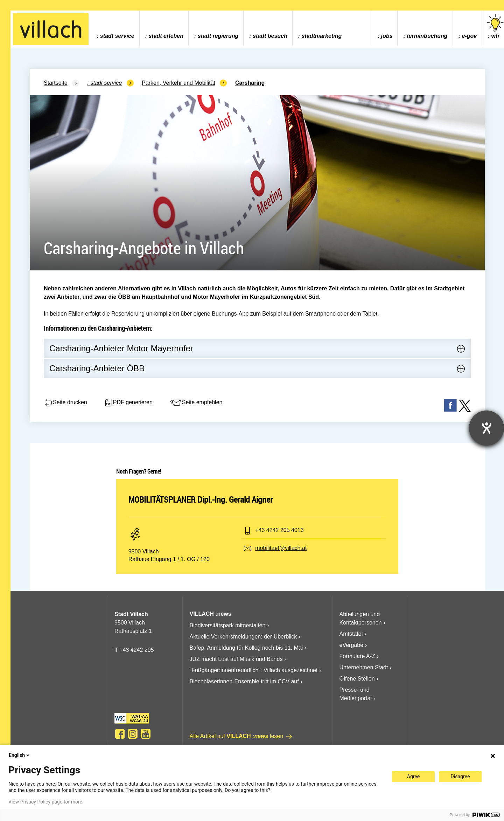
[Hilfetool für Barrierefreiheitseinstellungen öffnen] (486, 428)
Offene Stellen (357, 679)
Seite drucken (65, 403)
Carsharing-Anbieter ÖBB (97, 368)
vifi (495, 26)
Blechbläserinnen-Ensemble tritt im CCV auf (244, 681)
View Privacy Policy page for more (45, 802)
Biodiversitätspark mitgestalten (228, 625)
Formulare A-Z (357, 656)
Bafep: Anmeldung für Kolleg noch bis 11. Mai (246, 648)
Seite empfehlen (196, 403)
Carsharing (250, 83)
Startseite (56, 83)
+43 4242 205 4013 (279, 530)
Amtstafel (351, 634)
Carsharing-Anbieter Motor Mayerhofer (121, 348)
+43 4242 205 (136, 650)
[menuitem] (115, 28)
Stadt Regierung (218, 36)
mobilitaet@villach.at (281, 548)
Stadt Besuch (270, 36)
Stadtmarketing (322, 36)
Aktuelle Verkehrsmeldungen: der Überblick (243, 637)
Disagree (460, 777)
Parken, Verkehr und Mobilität (178, 83)
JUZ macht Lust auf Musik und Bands (236, 659)
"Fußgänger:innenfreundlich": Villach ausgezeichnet (254, 670)
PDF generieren (128, 403)
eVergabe (352, 645)
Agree (413, 777)
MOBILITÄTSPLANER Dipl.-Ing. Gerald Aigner (201, 499)
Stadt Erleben (166, 36)
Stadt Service (117, 36)
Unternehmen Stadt (364, 667)
